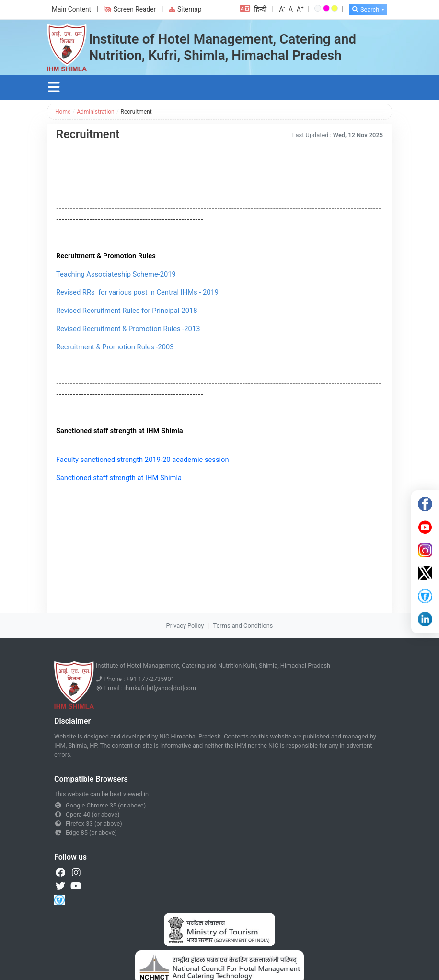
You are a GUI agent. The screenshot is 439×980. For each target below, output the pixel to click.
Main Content (71, 9)
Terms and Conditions (243, 626)
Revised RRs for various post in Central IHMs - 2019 (137, 292)
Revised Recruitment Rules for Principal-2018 (127, 311)
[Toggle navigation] (54, 87)
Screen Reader (130, 9)
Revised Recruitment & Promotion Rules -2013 (128, 329)
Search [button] (366, 9)
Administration (95, 112)
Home (63, 112)
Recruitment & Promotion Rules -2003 (115, 347)
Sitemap (185, 9)
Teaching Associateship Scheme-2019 (117, 274)
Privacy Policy (185, 626)
